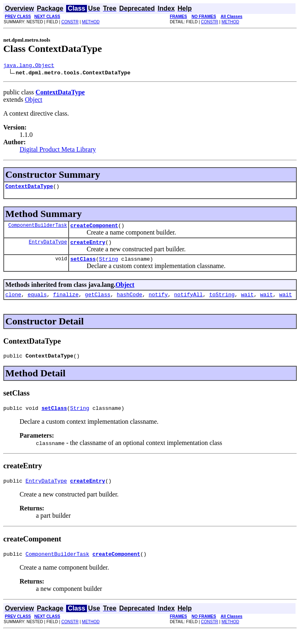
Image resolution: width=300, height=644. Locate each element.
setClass (83, 265)
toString (222, 302)
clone (13, 302)
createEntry (88, 247)
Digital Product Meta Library (58, 151)
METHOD (91, 22)
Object (34, 101)
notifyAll (189, 302)
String (108, 265)
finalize (66, 302)
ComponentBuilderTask (38, 229)
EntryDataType (48, 247)
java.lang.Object (29, 66)
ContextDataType (29, 188)
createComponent (94, 229)
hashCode (129, 302)
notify (158, 302)
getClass (98, 302)
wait (247, 302)
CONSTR (70, 22)
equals (37, 302)
